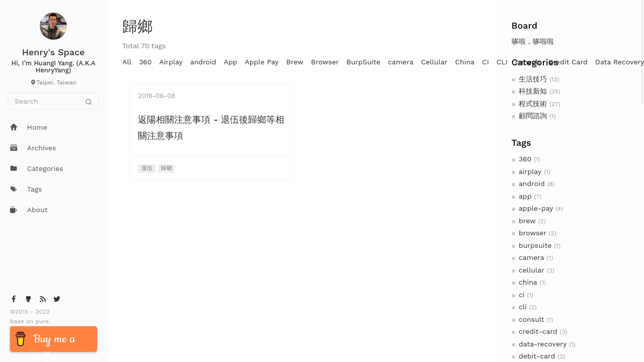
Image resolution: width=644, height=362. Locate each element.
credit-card (538, 331)
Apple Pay (262, 62)
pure (41, 321)
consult (532, 319)
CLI (502, 62)
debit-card (537, 356)
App (231, 62)
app (525, 196)
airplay (530, 171)
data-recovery (543, 344)
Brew (295, 62)
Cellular (434, 62)
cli (523, 307)
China (465, 62)
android (532, 184)
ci (522, 295)
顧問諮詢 (533, 116)
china (528, 282)
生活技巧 (533, 79)
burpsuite (535, 245)
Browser (325, 62)
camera (532, 257)
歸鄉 (167, 168)
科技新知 (533, 91)
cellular (532, 270)
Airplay (171, 62)
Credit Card (568, 62)
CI (486, 62)
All (127, 62)
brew (527, 221)
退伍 (147, 168)
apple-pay (536, 208)
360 (525, 159)
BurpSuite (364, 62)
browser (533, 233)
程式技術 (533, 104)
